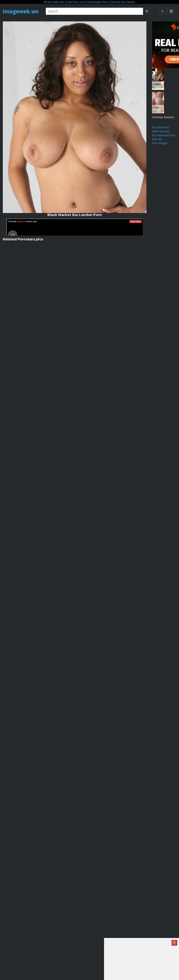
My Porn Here (160, 127)
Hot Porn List (76, 2)
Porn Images (160, 143)
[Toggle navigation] (171, 11)
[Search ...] (94, 11)
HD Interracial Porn (164, 135)
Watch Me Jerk (161, 131)
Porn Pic (157, 139)
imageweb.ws (21, 11)
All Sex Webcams (54, 2)
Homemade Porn (97, 2)
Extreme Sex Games (123, 2)
